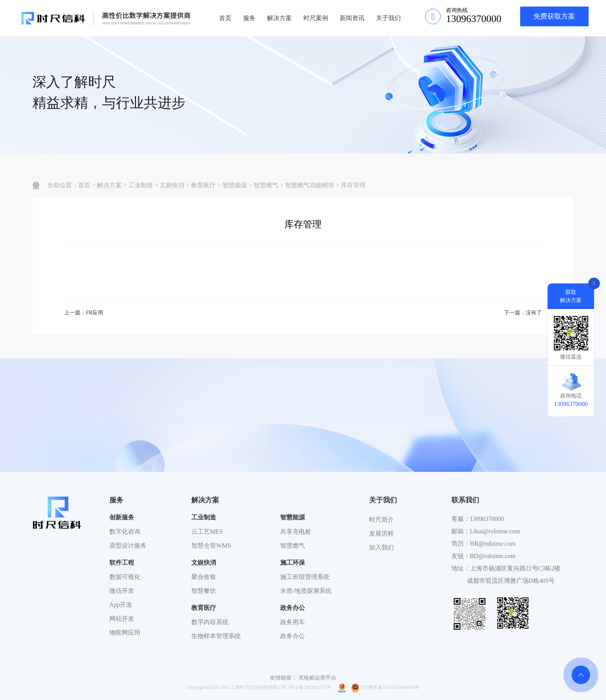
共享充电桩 (296, 532)
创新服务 (122, 517)
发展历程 (381, 534)
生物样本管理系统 (216, 636)
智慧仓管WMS (211, 545)
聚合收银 (204, 577)
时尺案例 (316, 18)
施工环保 (293, 563)
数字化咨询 (125, 532)
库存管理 (353, 185)
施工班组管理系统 (305, 577)
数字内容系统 (210, 622)
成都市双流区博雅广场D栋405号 (511, 581)
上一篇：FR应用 (84, 313)
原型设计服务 (128, 545)
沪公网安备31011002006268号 (385, 687)
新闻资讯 (352, 18)
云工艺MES (207, 532)
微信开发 (122, 591)
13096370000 (487, 519)
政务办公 (293, 608)
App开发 (121, 605)
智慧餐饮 (204, 591)
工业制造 (141, 185)
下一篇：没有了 (523, 313)
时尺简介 (381, 520)
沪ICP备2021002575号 (310, 687)
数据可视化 (125, 577)
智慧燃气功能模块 (310, 185)
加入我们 (381, 547)
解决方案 (279, 18)
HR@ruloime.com (493, 544)
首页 (225, 18)
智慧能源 (235, 185)
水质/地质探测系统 (306, 591)
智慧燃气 (266, 185)
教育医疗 (203, 185)
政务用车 (293, 622)
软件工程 (122, 563)
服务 (249, 18)
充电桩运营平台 (317, 678)
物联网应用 (125, 633)
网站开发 (122, 619)
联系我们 (465, 500)
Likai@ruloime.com (495, 531)
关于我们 (388, 18)
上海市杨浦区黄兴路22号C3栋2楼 (515, 568)
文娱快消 (172, 185)
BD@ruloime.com (493, 556)
